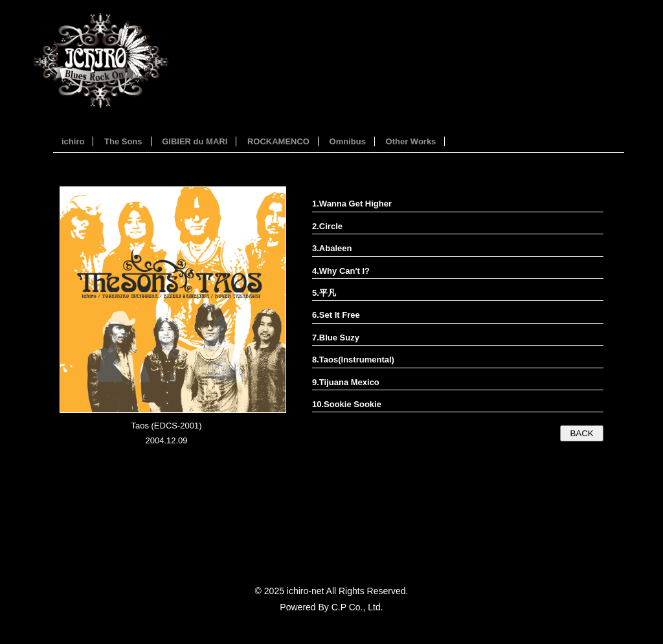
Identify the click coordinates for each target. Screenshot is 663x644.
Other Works (411, 141)
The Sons (123, 141)
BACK (581, 433)
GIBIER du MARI (195, 141)
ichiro (73, 141)
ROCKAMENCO (278, 141)
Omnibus (348, 141)
